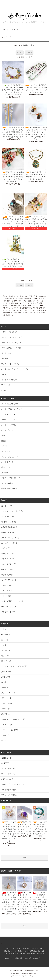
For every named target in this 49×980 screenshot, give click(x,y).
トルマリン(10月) (8, 591)
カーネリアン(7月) (8, 554)
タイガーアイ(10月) (9, 580)
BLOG (7, 958)
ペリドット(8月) (14, 570)
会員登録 (22, 954)
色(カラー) (10, 30)
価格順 (25, 45)
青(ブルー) (12, 656)
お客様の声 (41, 954)
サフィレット (6, 698)
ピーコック (6, 709)
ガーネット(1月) (7, 506)
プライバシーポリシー (11, 954)
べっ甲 (4, 682)
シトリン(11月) (7, 596)
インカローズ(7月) (8, 559)
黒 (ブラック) (6, 714)
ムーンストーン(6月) (9, 543)
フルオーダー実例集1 (9, 790)
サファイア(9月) (7, 575)
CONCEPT (5, 763)
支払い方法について (37, 949)
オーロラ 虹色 (7, 704)
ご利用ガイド (6, 758)
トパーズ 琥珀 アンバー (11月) (12, 601)
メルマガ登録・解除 (17, 958)
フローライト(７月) (9, 564)
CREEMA (36, 958)
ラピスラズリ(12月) (8, 607)
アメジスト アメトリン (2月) (12, 511)
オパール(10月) (7, 586)
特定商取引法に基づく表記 (36, 951)
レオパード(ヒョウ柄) (16, 730)
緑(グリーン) (6, 661)
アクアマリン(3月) (8, 517)
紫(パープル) (6, 651)
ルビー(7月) (6, 548)
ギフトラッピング (8, 769)
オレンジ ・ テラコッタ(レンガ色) (14, 666)
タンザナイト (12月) (16, 612)
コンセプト (13, 949)
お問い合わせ (31, 954)
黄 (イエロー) (6, 672)
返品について (22, 951)
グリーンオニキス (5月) (10, 538)
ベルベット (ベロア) (9, 725)
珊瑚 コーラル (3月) (9, 522)
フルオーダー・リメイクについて (14, 784)
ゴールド (5, 688)
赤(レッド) (5, 640)
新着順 (32, 45)
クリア (4, 629)
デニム (4, 741)
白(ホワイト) (6, 635)
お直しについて (7, 779)
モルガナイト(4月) (15, 533)
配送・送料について (10, 951)
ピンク (4, 645)
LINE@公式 (28, 958)
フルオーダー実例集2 (9, 795)
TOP (4, 30)
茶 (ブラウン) (6, 677)
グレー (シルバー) (15, 693)
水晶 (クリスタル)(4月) (10, 527)
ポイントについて (8, 774)
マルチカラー (18, 30)
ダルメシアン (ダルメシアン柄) (13, 719)
